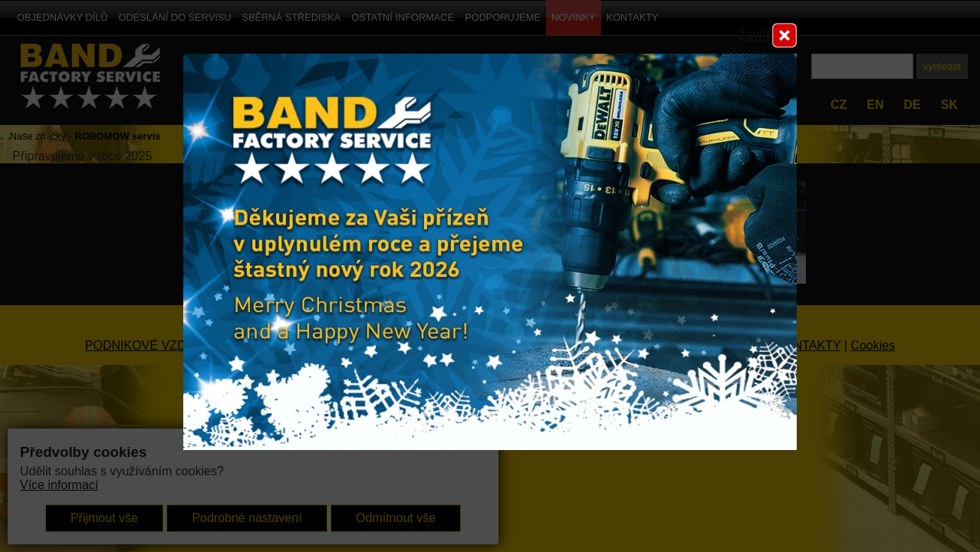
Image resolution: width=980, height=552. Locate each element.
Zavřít (754, 35)
